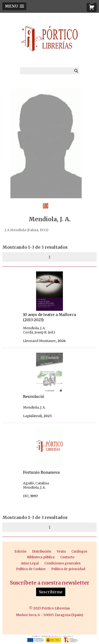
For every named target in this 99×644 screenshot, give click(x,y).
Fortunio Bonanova (41, 472)
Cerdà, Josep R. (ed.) (39, 332)
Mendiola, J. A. (34, 328)
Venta (61, 552)
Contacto (67, 557)
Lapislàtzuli (32, 416)
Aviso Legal (30, 563)
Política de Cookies (31, 569)
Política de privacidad (68, 569)
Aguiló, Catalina (36, 483)
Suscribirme (51, 592)
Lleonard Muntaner (39, 341)
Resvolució (34, 396)
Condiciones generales (62, 563)
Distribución (42, 552)
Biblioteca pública (41, 557)
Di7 (26, 496)
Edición (20, 552)
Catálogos (79, 552)
